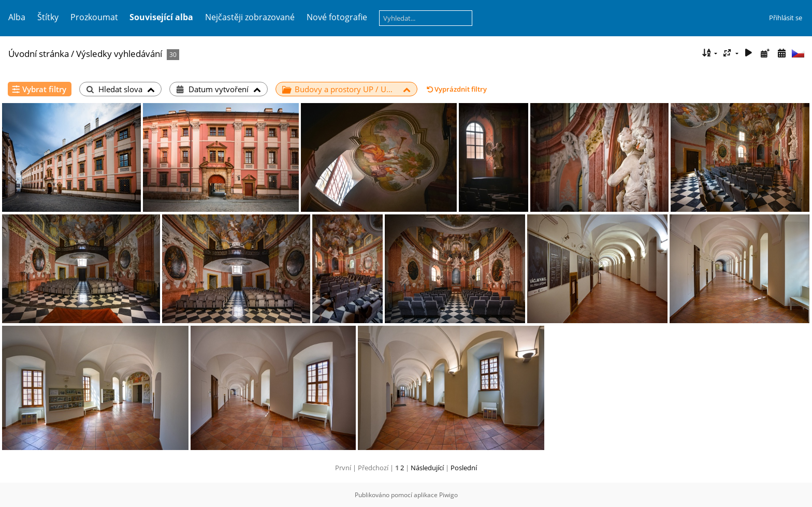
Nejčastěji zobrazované (250, 17)
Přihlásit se (786, 18)
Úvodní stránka (39, 54)
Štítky (48, 17)
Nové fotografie (337, 17)
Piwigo (448, 495)
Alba (17, 17)
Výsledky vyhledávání (119, 54)
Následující (427, 468)
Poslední (464, 468)
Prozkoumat (94, 17)
